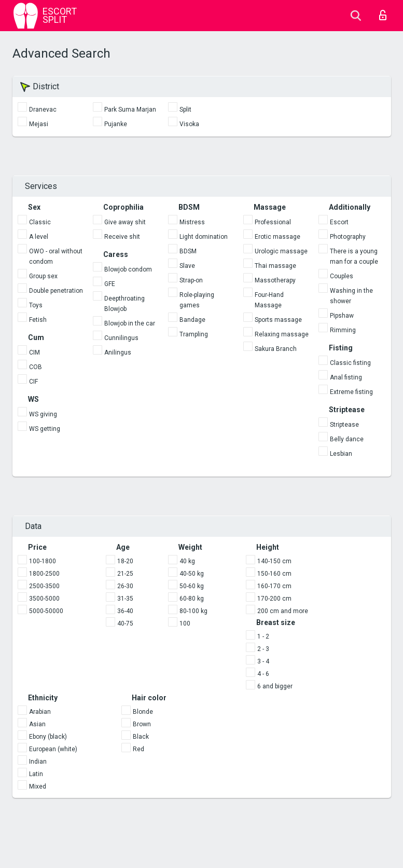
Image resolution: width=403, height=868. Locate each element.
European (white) (53, 749)
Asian (37, 724)
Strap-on (191, 280)
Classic (40, 222)
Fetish (38, 320)
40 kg (187, 561)
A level (39, 237)
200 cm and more (283, 611)
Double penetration (56, 291)
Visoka (189, 124)
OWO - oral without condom (56, 256)
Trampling (194, 334)
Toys (36, 305)
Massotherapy (275, 280)
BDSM (188, 251)
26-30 (125, 586)
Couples (342, 276)
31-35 (125, 599)
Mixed (38, 786)
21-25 (125, 574)
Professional (273, 222)
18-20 (125, 561)
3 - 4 (263, 661)
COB (36, 367)
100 (185, 623)
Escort (339, 222)
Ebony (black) (48, 737)
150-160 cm (274, 574)
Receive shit (122, 237)
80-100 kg (193, 611)
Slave (187, 266)
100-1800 (43, 561)
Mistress (192, 222)
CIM (34, 352)
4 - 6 (263, 674)
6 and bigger (275, 686)
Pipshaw (342, 316)
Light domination (204, 237)
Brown (142, 724)
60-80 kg (192, 599)
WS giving (43, 414)
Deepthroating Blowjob (124, 304)
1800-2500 (44, 574)
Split (185, 110)
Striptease (344, 425)
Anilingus (118, 352)
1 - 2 (263, 636)
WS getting (45, 429)
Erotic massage (277, 237)
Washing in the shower (351, 296)
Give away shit (125, 222)
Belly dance (347, 439)
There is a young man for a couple (354, 256)
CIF (33, 382)
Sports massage (278, 320)
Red (138, 749)
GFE (110, 284)
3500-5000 (44, 599)
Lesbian (341, 454)
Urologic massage (281, 251)
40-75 (125, 623)
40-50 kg (192, 574)
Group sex (43, 276)
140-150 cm (274, 561)
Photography (348, 237)
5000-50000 (46, 611)
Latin (36, 774)
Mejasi (39, 124)
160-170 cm (274, 586)
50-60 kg (192, 586)
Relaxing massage (282, 334)
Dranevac (43, 110)
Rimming (343, 330)
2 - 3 (263, 649)
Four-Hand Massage (269, 300)
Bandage (192, 320)
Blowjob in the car (130, 323)
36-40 (125, 611)
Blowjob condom (128, 269)
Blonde (143, 712)
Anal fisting (346, 377)
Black (141, 737)
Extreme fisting (351, 392)
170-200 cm (274, 599)
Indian (38, 762)
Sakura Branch (276, 349)
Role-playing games (197, 300)
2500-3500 (44, 586)
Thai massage (275, 266)
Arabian (40, 712)
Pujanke (116, 124)
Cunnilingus (121, 338)
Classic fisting (350, 363)
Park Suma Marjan (130, 110)
